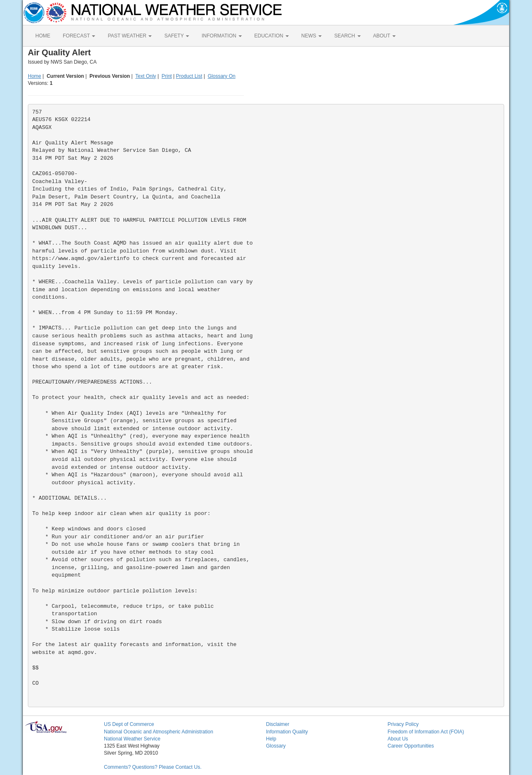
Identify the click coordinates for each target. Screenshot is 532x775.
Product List (189, 76)
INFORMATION (222, 36)
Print (167, 76)
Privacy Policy (403, 724)
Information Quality (287, 732)
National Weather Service (132, 739)
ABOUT (384, 36)
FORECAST (79, 36)
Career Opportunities (411, 746)
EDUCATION (272, 36)
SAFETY (177, 36)
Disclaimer (278, 724)
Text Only (146, 76)
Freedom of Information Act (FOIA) (426, 732)
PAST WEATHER (130, 36)
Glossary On (222, 76)
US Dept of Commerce (129, 724)
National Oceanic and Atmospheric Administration (159, 732)
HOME (43, 36)
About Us (398, 739)
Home (34, 76)
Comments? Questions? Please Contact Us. (153, 767)
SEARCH (347, 36)
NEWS (312, 36)
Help (271, 739)
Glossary (276, 746)
